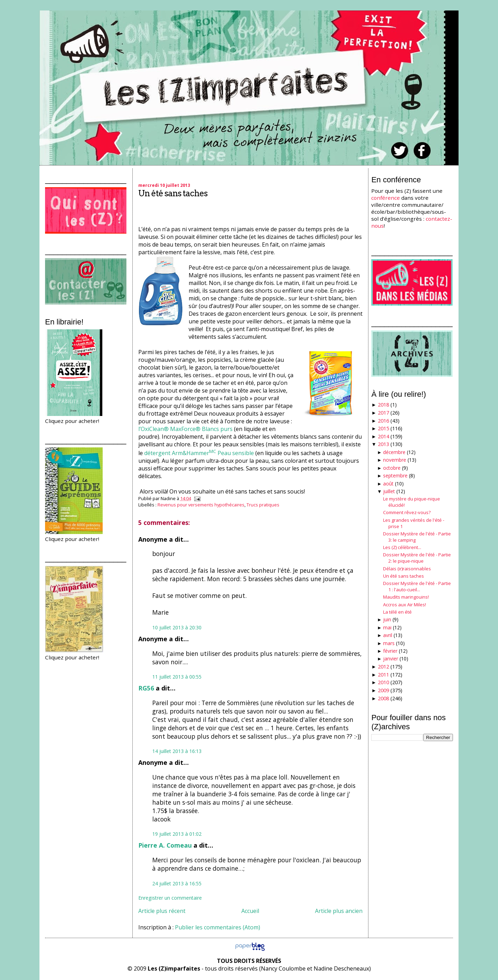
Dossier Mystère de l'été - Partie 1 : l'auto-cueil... (417, 586)
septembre (395, 476)
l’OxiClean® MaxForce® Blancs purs (185, 429)
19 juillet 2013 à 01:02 (177, 834)
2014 (383, 436)
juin (387, 619)
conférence (386, 198)
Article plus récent (162, 911)
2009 (383, 690)
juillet (389, 491)
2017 (383, 413)
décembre (394, 452)
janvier (391, 659)
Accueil (250, 911)
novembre (395, 460)
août (388, 484)
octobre (392, 468)
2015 (383, 428)
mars (389, 643)
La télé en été (397, 612)
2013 (383, 444)
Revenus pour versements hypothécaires (201, 505)
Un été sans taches (173, 193)
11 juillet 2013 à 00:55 (177, 677)
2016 (383, 421)
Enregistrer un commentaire (170, 898)
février (390, 651)
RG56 (146, 688)
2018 (383, 405)
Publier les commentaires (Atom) (218, 927)
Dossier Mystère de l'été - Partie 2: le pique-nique (417, 558)
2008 (383, 698)
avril (388, 635)
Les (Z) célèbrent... (402, 547)
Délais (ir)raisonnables (407, 569)
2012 (383, 667)
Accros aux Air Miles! (405, 605)
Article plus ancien (339, 911)
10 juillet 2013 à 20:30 (177, 627)
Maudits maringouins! (406, 597)
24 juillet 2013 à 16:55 (177, 883)
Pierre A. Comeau (165, 845)
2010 (383, 682)
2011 (383, 675)
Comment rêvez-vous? (407, 512)
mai (387, 627)
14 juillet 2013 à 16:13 (177, 751)
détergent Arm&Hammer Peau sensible (199, 453)
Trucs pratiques (263, 505)
